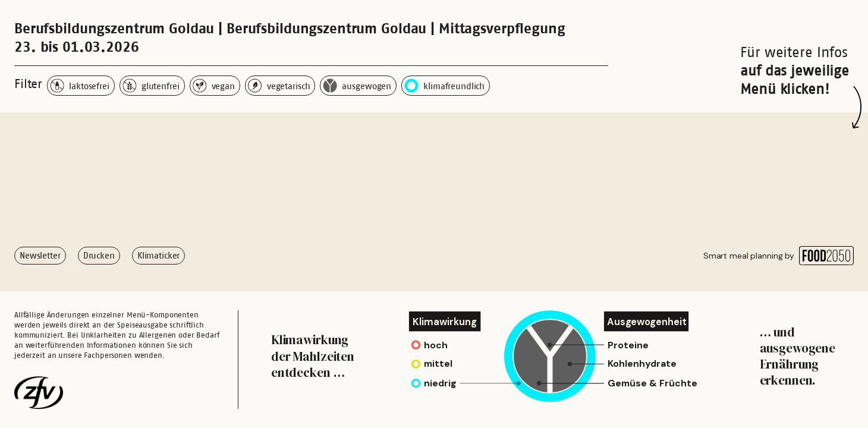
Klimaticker (159, 255)
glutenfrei (151, 86)
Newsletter (40, 255)
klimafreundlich (444, 86)
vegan (214, 86)
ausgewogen (357, 86)
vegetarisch (279, 86)
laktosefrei (80, 86)
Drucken (99, 255)
